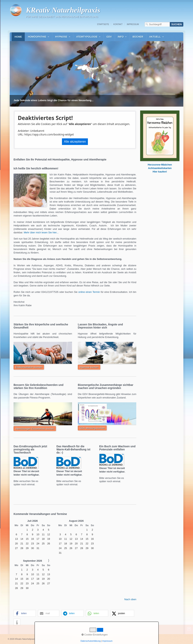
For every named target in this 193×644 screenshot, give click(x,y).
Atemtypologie (87, 37)
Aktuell (155, 37)
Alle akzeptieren (75, 142)
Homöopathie (37, 37)
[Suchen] (177, 24)
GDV (109, 37)
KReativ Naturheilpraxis (63, 10)
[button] (29, 367)
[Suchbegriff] (157, 24)
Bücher (138, 37)
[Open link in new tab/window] (160, 172)
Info (121, 37)
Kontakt (118, 24)
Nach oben (130, 599)
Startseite (103, 24)
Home (18, 37)
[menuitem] (18, 37)
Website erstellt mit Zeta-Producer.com (54, 639)
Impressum (133, 24)
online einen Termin (89, 292)
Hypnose (61, 37)
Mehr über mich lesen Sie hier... (42, 232)
